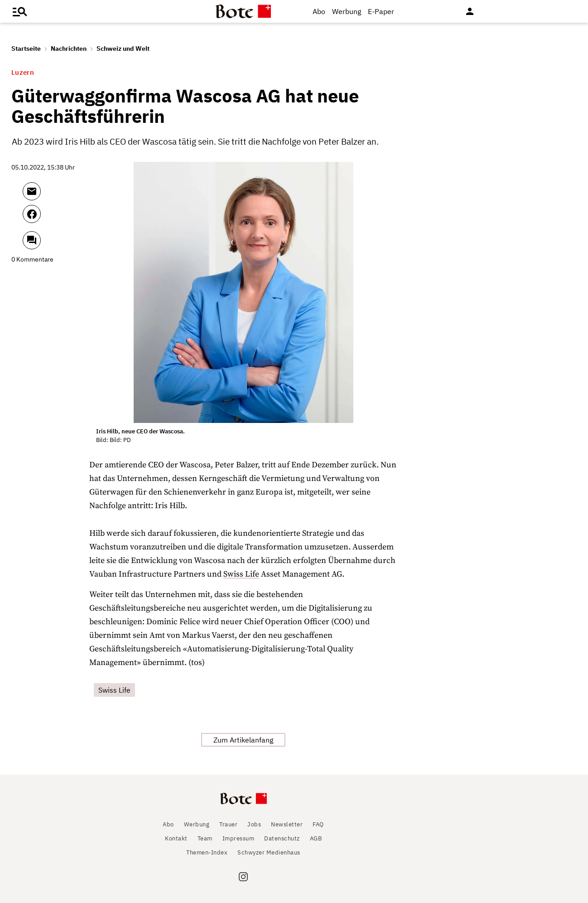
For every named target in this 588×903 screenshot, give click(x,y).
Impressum (239, 838)
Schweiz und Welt (123, 49)
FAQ (318, 824)
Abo (319, 11)
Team (205, 838)
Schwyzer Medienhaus (269, 852)
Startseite (26, 49)
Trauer (228, 824)
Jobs (254, 824)
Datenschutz (282, 838)
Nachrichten (69, 49)
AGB (316, 838)
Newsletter (287, 824)
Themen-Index (207, 852)
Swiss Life (241, 574)
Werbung (347, 11)
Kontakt (176, 838)
